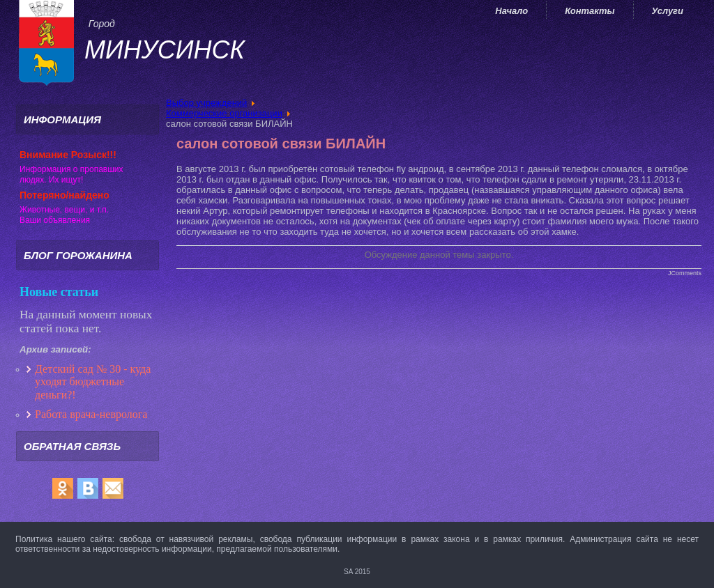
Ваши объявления (55, 220)
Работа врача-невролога (92, 414)
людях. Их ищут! (51, 180)
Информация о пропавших (71, 169)
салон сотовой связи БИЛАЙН (281, 144)
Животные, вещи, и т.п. (64, 210)
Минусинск (165, 50)
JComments (685, 273)
